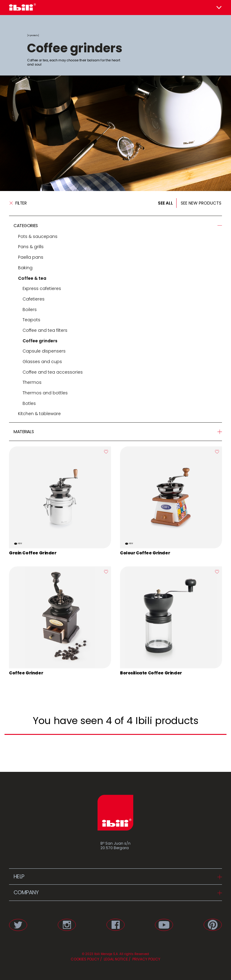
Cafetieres (34, 299)
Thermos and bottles (45, 393)
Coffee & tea (32, 278)
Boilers (30, 310)
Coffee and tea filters (45, 330)
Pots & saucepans (38, 236)
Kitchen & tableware (39, 414)
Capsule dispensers (44, 351)
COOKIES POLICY (85, 959)
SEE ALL (165, 203)
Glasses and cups (42, 362)
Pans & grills (31, 247)
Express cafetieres (42, 288)
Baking (25, 268)
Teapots (31, 320)
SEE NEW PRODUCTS (201, 203)
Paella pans (31, 257)
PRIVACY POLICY (146, 959)
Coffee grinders (40, 341)
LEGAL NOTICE (115, 959)
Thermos (32, 382)
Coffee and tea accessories (53, 372)
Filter (18, 203)
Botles (29, 403)
